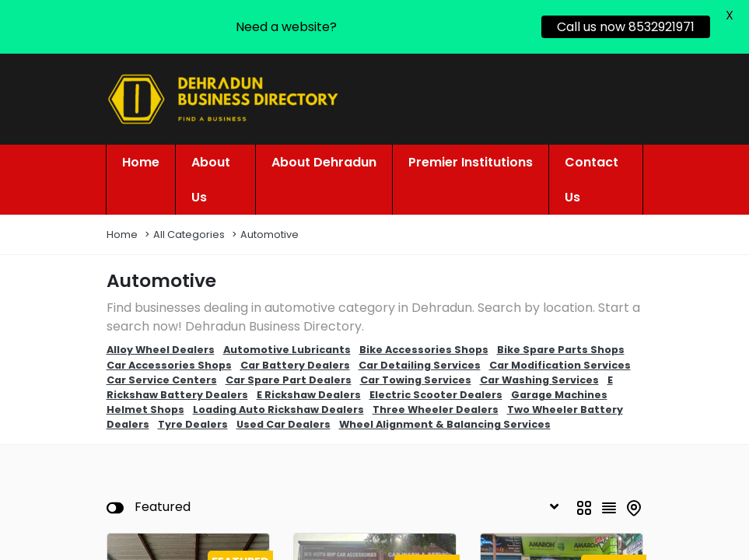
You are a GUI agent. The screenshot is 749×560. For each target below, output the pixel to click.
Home (122, 222)
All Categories (189, 222)
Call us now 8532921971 (626, 27)
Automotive (269, 222)
